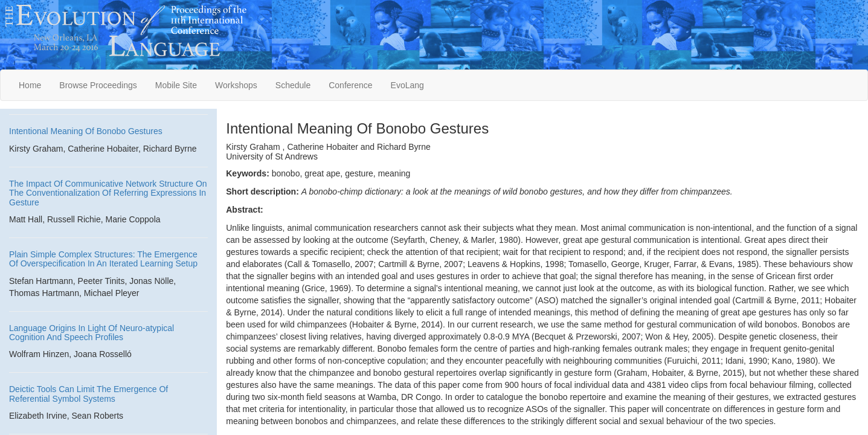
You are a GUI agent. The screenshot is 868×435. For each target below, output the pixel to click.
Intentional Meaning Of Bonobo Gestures (86, 131)
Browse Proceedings (98, 85)
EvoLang (407, 85)
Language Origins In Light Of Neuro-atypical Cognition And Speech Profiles (92, 333)
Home (30, 85)
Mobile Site (176, 85)
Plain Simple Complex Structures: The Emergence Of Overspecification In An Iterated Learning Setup (103, 259)
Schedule (293, 85)
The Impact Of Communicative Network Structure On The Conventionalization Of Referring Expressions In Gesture (108, 193)
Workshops (236, 85)
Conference (350, 85)
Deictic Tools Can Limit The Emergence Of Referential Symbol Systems (88, 394)
